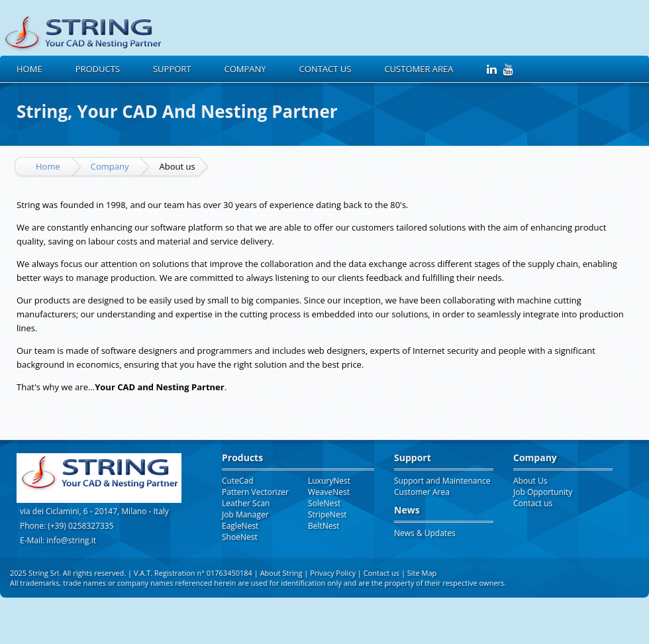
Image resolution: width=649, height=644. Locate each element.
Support (172, 69)
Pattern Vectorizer (255, 492)
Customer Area (419, 69)
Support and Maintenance (442, 481)
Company (110, 166)
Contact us (325, 69)
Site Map (422, 573)
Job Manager (245, 514)
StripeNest (327, 514)
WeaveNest (329, 492)
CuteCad (238, 481)
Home (29, 69)
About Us (530, 481)
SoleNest (324, 503)
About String (281, 573)
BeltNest (324, 526)
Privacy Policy (334, 573)
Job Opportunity (543, 492)
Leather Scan (246, 503)
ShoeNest (240, 537)
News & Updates (425, 533)
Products (98, 69)
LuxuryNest (329, 481)
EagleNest (240, 526)
